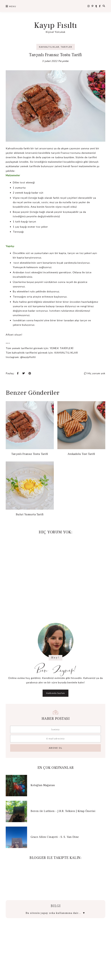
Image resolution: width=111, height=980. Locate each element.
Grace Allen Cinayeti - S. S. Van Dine (55, 837)
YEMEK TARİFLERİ (62, 348)
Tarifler (66, 47)
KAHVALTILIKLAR (66, 353)
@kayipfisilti (28, 357)
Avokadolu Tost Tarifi (81, 454)
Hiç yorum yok (95, 373)
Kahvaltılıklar (49, 47)
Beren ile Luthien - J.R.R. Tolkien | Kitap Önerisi (63, 811)
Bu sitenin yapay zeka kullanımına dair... (55, 913)
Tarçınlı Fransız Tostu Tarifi (30, 454)
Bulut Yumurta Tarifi (30, 514)
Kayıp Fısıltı (55, 25)
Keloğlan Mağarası (43, 785)
